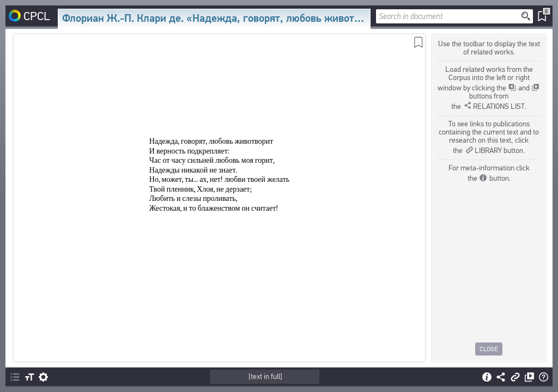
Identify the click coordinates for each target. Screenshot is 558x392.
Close (489, 349)
